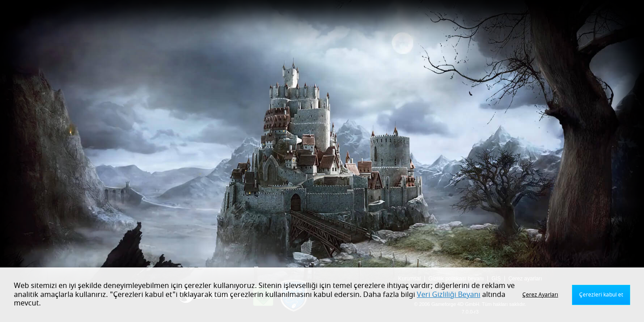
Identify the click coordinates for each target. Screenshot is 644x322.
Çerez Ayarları (540, 295)
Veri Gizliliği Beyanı (449, 295)
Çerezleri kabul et (601, 295)
